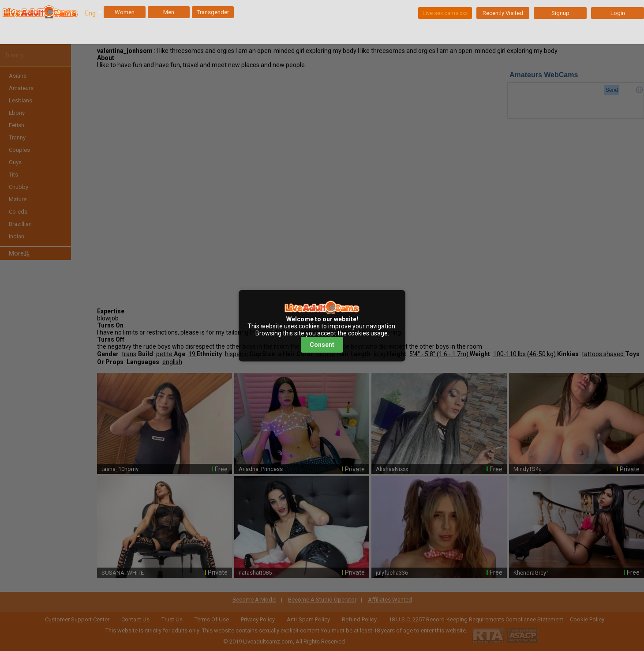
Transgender (213, 12)
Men (169, 12)
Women (125, 12)
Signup (560, 13)
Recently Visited (503, 13)
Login (618, 13)
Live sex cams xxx (445, 13)
